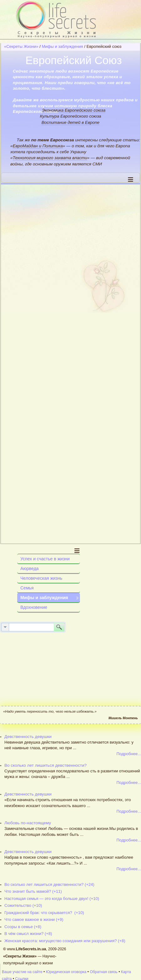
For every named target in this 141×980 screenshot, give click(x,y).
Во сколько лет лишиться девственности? (45, 765)
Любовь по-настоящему (28, 823)
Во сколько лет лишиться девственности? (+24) (49, 884)
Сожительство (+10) (23, 905)
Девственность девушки (28, 737)
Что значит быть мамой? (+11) (33, 891)
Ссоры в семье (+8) (23, 927)
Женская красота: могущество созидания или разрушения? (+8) (65, 941)
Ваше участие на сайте (22, 972)
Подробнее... (129, 754)
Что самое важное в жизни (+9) (34, 919)
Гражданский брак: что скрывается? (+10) (44, 913)
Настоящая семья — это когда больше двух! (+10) (52, 899)
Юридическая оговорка (66, 972)
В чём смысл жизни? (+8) (28, 934)
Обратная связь (104, 972)
